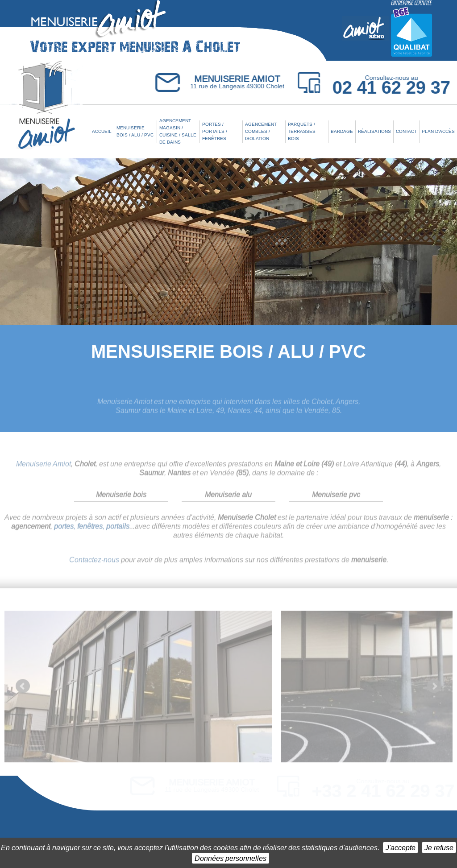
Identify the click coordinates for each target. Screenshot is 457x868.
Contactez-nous (94, 563)
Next (434, 690)
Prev (23, 690)
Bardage (342, 131)
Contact (406, 131)
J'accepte (401, 847)
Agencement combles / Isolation (261, 131)
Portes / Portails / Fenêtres (215, 131)
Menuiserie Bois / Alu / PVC (135, 131)
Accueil (102, 131)
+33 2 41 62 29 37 (383, 791)
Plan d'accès (438, 131)
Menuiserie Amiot (44, 467)
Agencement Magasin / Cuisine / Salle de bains (178, 131)
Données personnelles (231, 858)
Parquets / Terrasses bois (302, 131)
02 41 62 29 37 (392, 87)
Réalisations (374, 131)
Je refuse (439, 847)
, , (92, 530)
